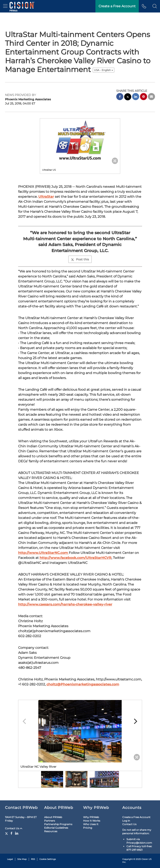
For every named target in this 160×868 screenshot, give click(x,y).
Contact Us (14, 828)
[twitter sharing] (128, 97)
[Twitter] (7, 833)
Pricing (88, 828)
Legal (10, 859)
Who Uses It (91, 824)
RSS (33, 859)
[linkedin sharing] (136, 97)
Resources (51, 831)
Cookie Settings (48, 859)
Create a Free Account (136, 817)
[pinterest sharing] (144, 97)
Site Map (22, 859)
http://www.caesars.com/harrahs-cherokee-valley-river (65, 604)
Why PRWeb (91, 817)
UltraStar (46, 197)
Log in (126, 821)
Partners (50, 821)
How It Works (92, 821)
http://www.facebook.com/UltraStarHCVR (76, 558)
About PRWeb (53, 817)
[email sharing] (151, 97)
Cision (145, 859)
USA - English (104, 70)
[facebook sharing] (120, 97)
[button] (155, 6)
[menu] (5, 6)
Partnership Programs (58, 824)
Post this (80, 259)
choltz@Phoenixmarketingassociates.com (83, 684)
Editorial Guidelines (56, 828)
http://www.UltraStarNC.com (43, 553)
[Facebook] (11, 833)
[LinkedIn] (17, 833)
